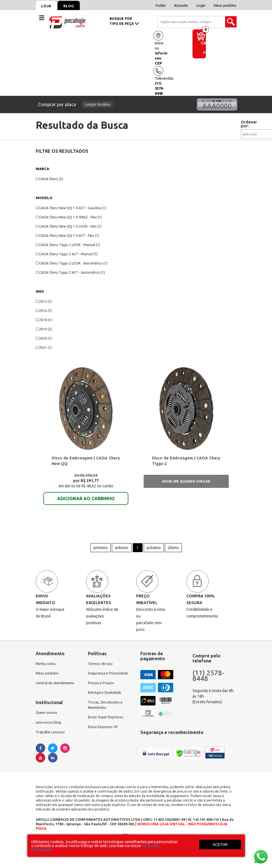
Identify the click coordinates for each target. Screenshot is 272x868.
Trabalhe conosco (51, 737)
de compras (211, 50)
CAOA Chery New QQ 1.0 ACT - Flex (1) (67, 236)
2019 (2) (44, 329)
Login (201, 5)
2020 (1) (44, 338)
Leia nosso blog (49, 727)
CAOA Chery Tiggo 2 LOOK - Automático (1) (72, 263)
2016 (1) (44, 311)
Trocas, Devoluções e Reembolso (107, 709)
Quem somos (47, 717)
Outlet (161, 5)
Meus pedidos (225, 5)
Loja (48, 6)
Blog (72, 6)
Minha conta (46, 666)
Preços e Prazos (102, 686)
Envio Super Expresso (107, 722)
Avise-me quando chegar (186, 483)
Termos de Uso (101, 666)
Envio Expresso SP (104, 732)
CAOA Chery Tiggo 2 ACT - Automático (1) (70, 272)
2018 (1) (44, 320)
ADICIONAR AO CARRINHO (86, 500)
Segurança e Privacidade (109, 676)
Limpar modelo (98, 104)
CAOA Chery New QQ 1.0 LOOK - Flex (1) (69, 226)
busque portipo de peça (124, 21)
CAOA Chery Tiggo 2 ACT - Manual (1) (67, 254)
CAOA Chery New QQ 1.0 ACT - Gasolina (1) (71, 208)
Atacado (181, 5)
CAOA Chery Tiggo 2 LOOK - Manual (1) (68, 245)
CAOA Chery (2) (49, 179)
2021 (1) (44, 348)
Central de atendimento (56, 686)
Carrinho (211, 43)
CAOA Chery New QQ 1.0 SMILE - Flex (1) (69, 217)
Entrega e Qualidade (106, 697)
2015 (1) (44, 301)
